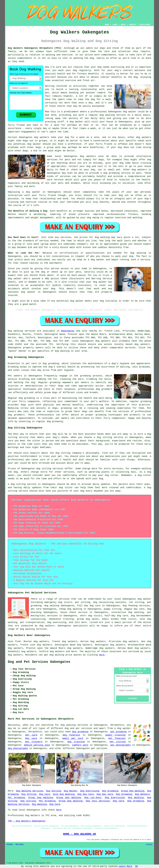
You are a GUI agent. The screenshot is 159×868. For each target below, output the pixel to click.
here (102, 655)
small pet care (73, 738)
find (18, 641)
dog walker (33, 192)
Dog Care (45, 794)
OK (137, 866)
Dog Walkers (142, 794)
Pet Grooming (16, 798)
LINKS (115, 25)
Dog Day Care (86, 794)
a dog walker (123, 728)
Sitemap (10, 844)
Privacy (149, 844)
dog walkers (42, 137)
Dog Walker (71, 791)
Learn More (125, 866)
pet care (31, 735)
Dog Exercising (90, 791)
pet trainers (34, 742)
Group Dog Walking (133, 791)
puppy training (115, 735)
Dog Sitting (54, 791)
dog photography (18, 748)
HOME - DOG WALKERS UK (79, 834)
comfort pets (80, 745)
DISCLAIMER (145, 25)
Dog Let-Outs (93, 798)
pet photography (120, 745)
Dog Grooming (110, 791)
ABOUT (123, 25)
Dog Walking (136, 798)
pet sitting (118, 742)
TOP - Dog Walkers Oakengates (27, 821)
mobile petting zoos (37, 745)
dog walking (107, 115)
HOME (107, 25)
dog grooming (51, 363)
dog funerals (71, 735)
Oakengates (68, 331)
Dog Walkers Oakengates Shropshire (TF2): (35, 48)
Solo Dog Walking (64, 794)
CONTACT (133, 25)
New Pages (20, 844)
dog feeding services (136, 606)
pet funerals (117, 738)
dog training (76, 742)
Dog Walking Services (30, 791)
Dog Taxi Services (98, 801)
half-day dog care (116, 616)
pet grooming (118, 732)
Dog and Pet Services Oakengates (39, 662)
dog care (31, 738)
